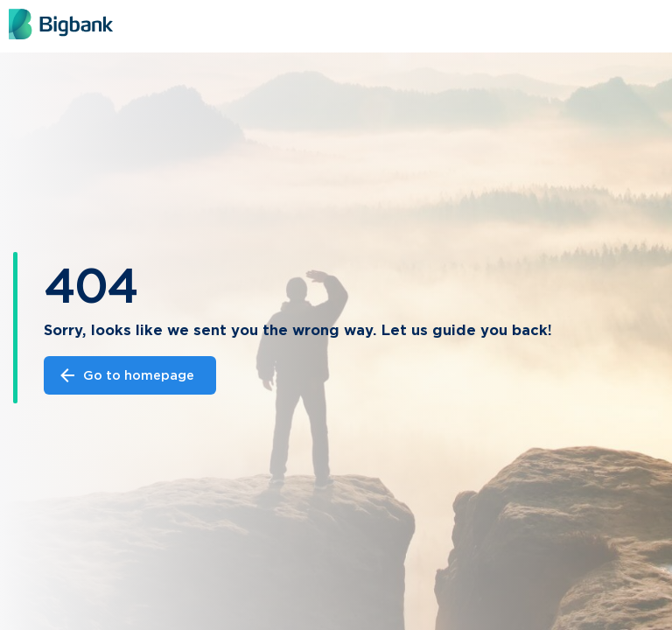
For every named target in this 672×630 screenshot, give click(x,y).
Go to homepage (126, 375)
